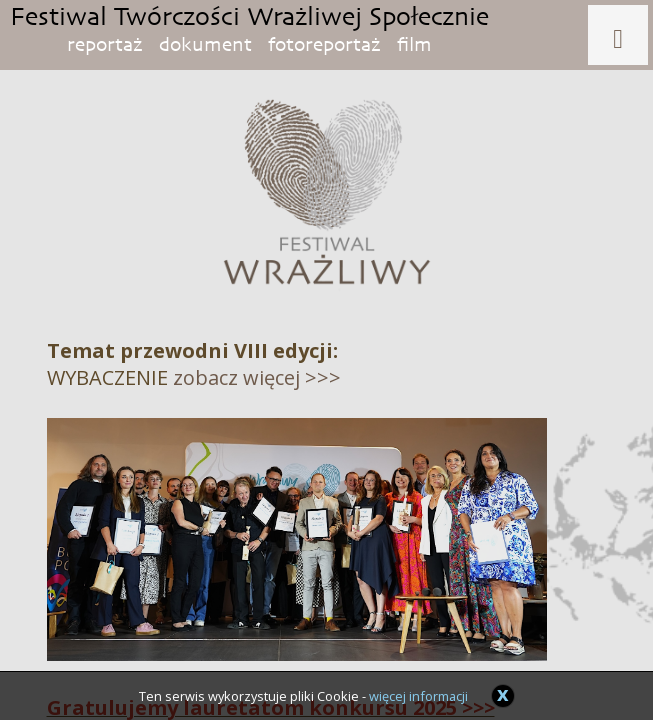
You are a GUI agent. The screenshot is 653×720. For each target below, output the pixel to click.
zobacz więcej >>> (257, 377)
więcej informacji (418, 696)
